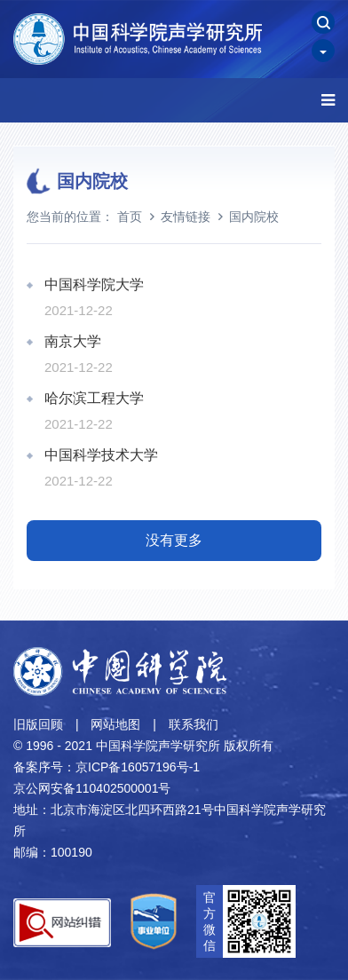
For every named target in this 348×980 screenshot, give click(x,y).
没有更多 (174, 540)
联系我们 (194, 724)
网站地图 (115, 724)
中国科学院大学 (94, 285)
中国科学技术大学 (101, 455)
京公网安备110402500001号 (92, 788)
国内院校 (254, 217)
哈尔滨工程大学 (94, 398)
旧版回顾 (38, 724)
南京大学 (73, 341)
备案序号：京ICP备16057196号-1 (107, 767)
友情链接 (186, 217)
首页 (130, 217)
